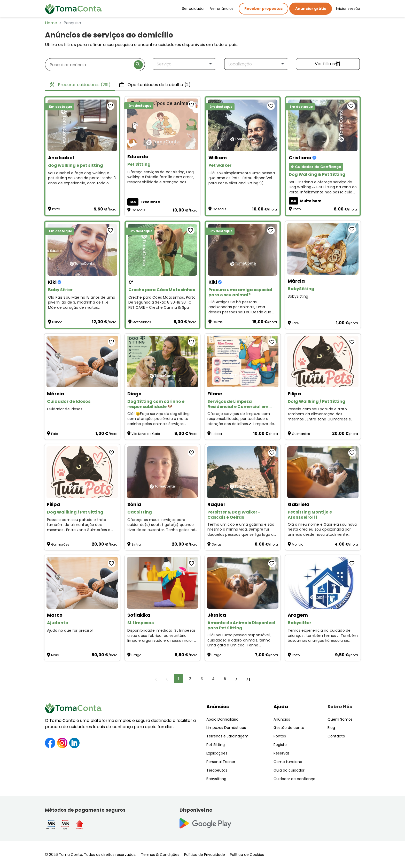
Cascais (138, 210)
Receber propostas (263, 9)
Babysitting (216, 779)
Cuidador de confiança (294, 779)
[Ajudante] (82, 583)
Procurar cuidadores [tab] (80, 85)
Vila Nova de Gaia (146, 434)
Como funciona (288, 762)
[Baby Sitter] (82, 250)
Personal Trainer (221, 762)
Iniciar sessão (348, 9)
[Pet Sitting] (163, 124)
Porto (56, 209)
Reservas (282, 753)
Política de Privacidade (205, 855)
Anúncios (218, 707)
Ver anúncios (222, 9)
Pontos (280, 736)
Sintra (136, 544)
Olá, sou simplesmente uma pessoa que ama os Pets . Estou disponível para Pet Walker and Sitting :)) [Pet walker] (242, 178)
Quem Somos (340, 719)
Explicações (217, 753)
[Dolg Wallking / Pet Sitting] (323, 361)
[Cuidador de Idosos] (82, 361)
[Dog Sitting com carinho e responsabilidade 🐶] (163, 361)
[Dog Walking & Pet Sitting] (323, 125)
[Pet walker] (243, 125)
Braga (137, 655)
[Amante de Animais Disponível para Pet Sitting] (243, 583)
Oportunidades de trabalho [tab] (155, 85)
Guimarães (301, 434)
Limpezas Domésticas (226, 728)
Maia (55, 655)
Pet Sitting (216, 745)
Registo (280, 745)
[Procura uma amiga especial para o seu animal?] (243, 250)
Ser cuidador (193, 9)
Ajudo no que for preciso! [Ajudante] (70, 631)
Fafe (295, 323)
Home (51, 23)
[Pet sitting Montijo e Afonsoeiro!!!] (323, 472)
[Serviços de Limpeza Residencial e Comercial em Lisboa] (243, 361)
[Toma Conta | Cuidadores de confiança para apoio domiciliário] (74, 9)
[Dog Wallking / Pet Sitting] (82, 472)
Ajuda (281, 707)
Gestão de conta (289, 728)
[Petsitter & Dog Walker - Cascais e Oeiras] (243, 472)
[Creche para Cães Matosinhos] (163, 250)
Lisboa (57, 322)
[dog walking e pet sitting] (82, 125)
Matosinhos (142, 322)
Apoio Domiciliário (222, 719)
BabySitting (298, 296)
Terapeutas (217, 770)
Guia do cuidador (289, 770)
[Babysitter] (323, 583)
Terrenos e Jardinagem (227, 736)
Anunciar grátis (311, 9)
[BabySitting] (323, 249)
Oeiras (218, 322)
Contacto (336, 736)
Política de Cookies (247, 855)
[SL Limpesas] (163, 583)
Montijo (298, 544)
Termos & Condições (160, 855)
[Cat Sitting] (163, 472)
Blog (331, 728)
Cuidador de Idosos (65, 409)
